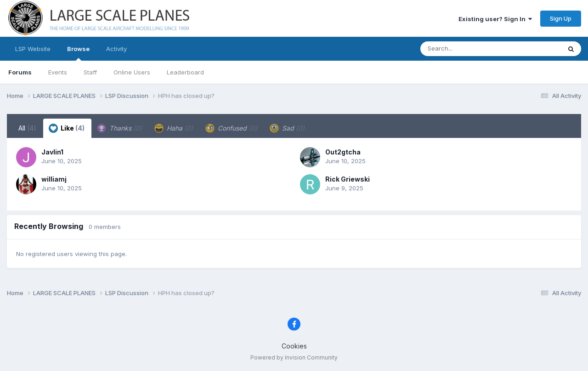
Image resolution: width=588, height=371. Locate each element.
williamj (54, 179)
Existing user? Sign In (495, 19)
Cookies (294, 346)
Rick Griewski (348, 179)
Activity (116, 49)
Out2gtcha (343, 152)
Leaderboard (185, 72)
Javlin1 (52, 152)
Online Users (132, 72)
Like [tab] (67, 128)
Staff (90, 72)
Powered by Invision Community (294, 357)
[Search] (466, 49)
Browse (78, 53)
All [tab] (27, 128)
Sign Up (561, 18)
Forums (20, 72)
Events (58, 72)
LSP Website (33, 49)
